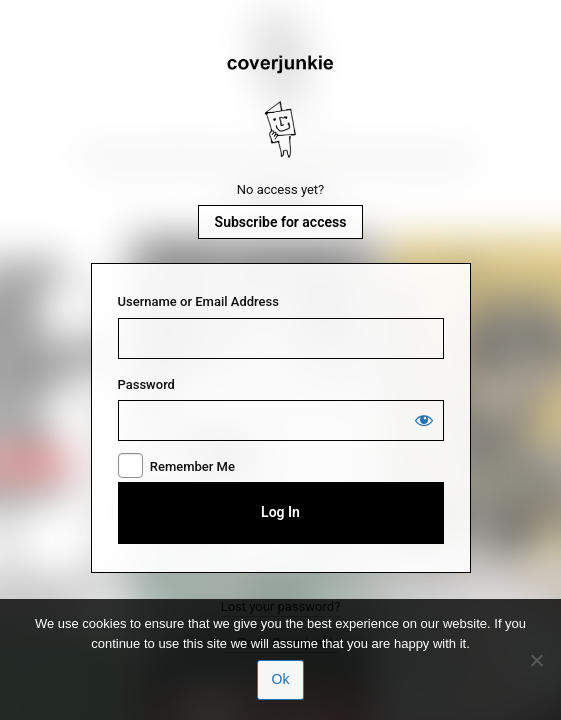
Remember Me (192, 466)
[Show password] (424, 420)
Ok (281, 679)
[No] (536, 660)
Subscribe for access (281, 222)
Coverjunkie (281, 107)
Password (146, 384)
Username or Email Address (198, 301)
